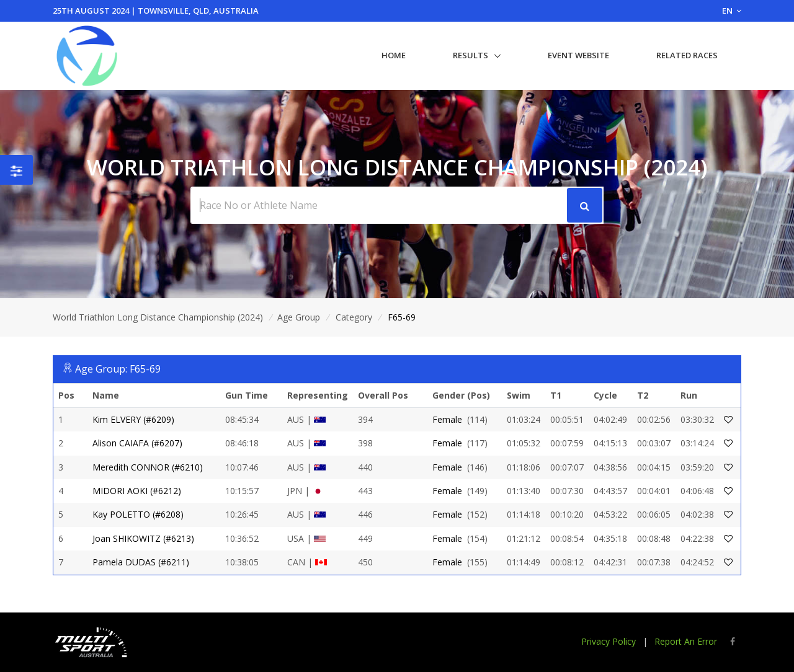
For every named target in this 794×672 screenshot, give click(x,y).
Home (394, 55)
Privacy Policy (609, 641)
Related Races (687, 55)
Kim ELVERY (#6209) (133, 419)
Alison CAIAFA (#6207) (137, 443)
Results (471, 55)
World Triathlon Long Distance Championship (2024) (158, 317)
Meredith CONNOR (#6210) (148, 467)
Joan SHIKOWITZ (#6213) (143, 538)
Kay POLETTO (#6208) (138, 514)
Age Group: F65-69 (118, 369)
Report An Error (686, 641)
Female (447, 419)
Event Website (578, 55)
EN (732, 11)
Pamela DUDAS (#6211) (141, 562)
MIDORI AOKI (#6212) (137, 491)
